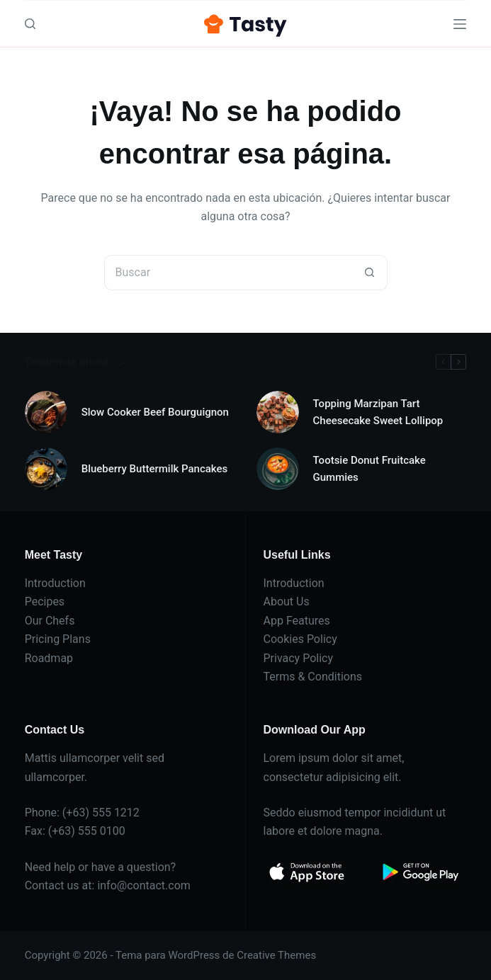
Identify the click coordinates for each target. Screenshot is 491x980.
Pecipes (45, 602)
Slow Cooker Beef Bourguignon (155, 412)
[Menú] (460, 24)
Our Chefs (50, 621)
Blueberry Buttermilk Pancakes (155, 469)
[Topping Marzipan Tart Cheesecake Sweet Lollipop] (278, 412)
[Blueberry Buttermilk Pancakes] (46, 469)
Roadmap (49, 658)
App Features (297, 621)
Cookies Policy (300, 639)
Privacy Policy (299, 658)
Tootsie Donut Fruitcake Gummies (369, 469)
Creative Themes (276, 955)
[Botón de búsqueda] (370, 273)
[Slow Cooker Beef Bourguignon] (46, 412)
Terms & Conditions (313, 677)
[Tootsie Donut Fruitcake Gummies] (278, 469)
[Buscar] (30, 24)
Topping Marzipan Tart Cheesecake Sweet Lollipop (378, 412)
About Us (287, 602)
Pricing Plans (58, 639)
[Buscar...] (228, 273)
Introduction (55, 583)
